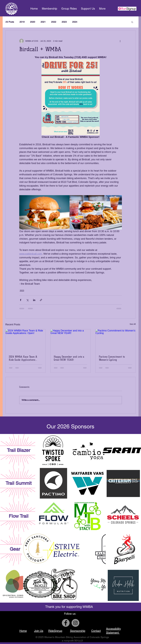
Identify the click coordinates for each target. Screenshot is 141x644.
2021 (43, 22)
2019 (22, 22)
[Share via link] (41, 300)
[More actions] (120, 41)
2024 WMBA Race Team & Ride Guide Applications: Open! (23, 358)
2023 (64, 22)
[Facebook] (66, 623)
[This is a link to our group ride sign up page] (127, 9)
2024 (75, 22)
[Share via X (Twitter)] (27, 300)
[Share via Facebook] (21, 300)
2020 (33, 22)
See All (133, 324)
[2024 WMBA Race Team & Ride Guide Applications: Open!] (26, 341)
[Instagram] (75, 623)
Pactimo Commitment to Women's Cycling (112, 358)
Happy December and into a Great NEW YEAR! (69, 358)
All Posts (10, 22)
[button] (88, 9)
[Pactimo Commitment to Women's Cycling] (116, 341)
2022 (54, 22)
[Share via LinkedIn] (34, 300)
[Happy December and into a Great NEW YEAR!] (70, 341)
